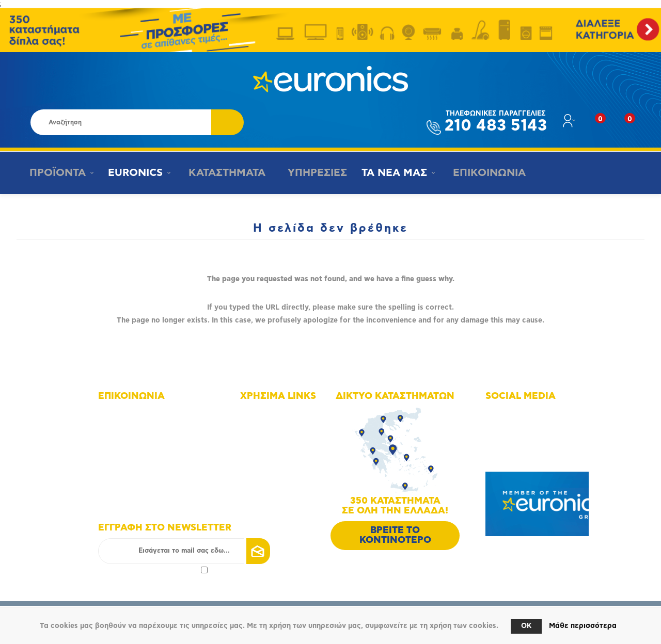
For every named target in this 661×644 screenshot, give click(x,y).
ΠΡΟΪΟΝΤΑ (55, 173)
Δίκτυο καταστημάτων (289, 428)
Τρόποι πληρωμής (282, 471)
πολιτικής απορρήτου (164, 570)
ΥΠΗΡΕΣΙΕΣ (312, 173)
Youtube (512, 442)
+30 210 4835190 (140, 450)
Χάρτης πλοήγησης (284, 414)
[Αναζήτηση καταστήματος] (121, 122)
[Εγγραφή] (184, 551)
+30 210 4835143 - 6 (145, 435)
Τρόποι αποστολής (283, 486)
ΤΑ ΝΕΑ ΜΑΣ (390, 173)
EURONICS (134, 173)
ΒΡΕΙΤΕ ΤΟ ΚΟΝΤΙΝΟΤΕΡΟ (395, 535)
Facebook (514, 414)
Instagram (514, 428)
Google (510, 457)
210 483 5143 (496, 122)
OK (526, 626)
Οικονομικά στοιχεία (287, 442)
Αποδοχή (153, 570)
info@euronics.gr (139, 464)
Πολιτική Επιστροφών (288, 500)
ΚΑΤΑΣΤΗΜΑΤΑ (223, 173)
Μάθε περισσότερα (583, 626)
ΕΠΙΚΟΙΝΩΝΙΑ (482, 173)
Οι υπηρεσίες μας (282, 457)
